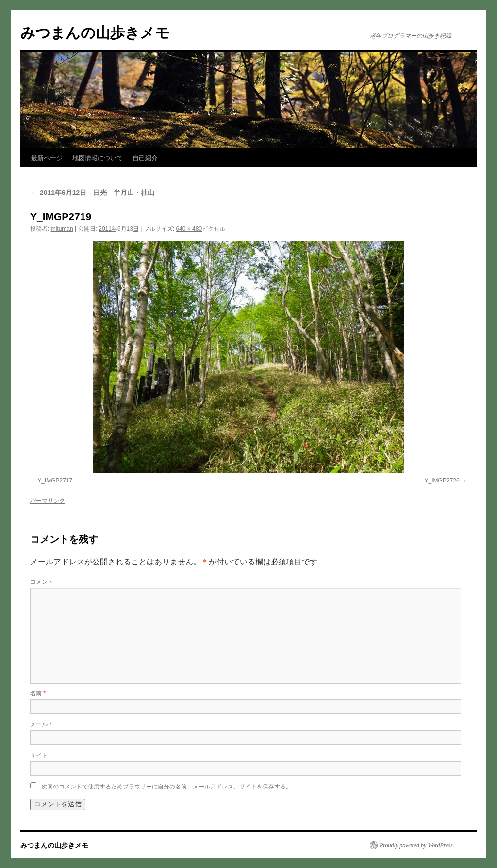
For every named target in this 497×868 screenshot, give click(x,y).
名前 (38, 693)
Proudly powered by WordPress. (417, 845)
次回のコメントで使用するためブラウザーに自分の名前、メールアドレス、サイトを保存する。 (166, 787)
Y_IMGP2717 (55, 481)
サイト (39, 755)
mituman (62, 229)
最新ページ (47, 158)
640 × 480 (189, 229)
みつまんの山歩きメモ (95, 33)
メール (41, 724)
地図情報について (98, 158)
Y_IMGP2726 (442, 481)
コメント (42, 582)
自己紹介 (145, 158)
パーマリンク (48, 501)
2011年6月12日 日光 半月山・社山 (92, 193)
